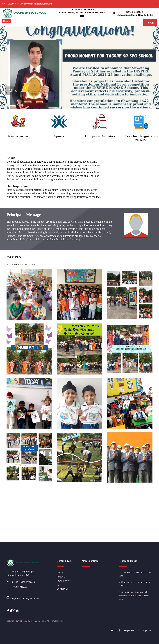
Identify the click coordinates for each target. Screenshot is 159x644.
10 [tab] (148, 104)
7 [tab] (148, 99)
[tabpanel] (79, 67)
